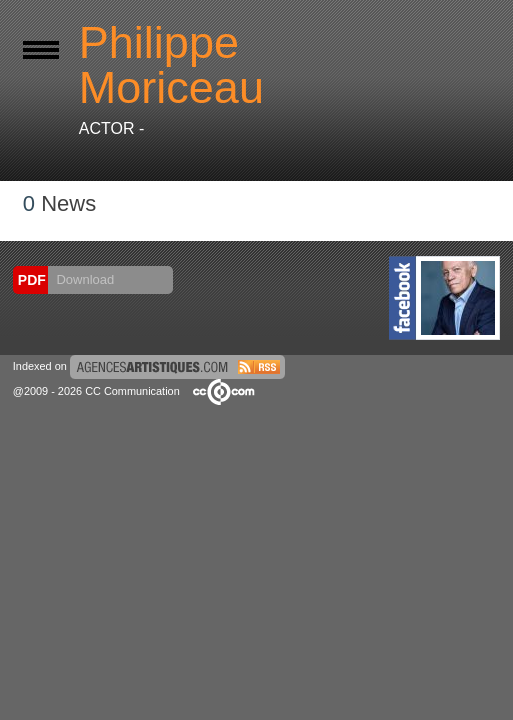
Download (83, 279)
